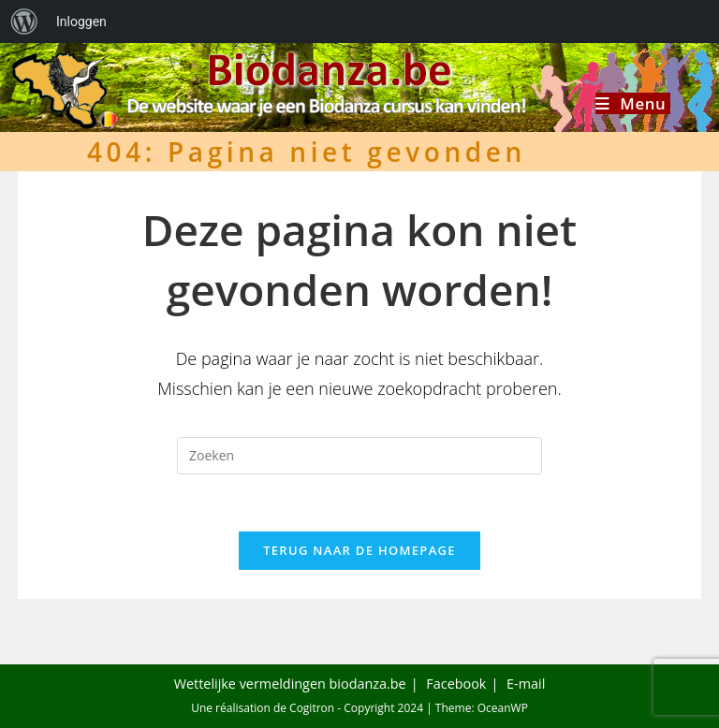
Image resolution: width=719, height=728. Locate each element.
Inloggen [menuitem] (81, 22)
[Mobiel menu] (633, 103)
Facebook (456, 684)
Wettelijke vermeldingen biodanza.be (290, 684)
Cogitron (312, 708)
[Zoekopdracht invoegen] (359, 456)
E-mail (526, 684)
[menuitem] (24, 22)
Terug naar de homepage (359, 550)
